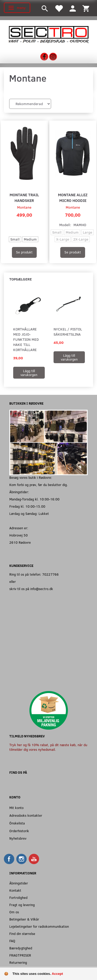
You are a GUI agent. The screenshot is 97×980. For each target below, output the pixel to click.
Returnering (18, 962)
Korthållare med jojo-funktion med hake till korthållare (26, 339)
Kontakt (15, 890)
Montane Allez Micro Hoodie (73, 197)
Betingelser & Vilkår (24, 919)
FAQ (12, 941)
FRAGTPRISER (20, 955)
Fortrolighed (18, 897)
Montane (24, 207)
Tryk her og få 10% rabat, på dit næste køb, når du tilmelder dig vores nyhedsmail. (48, 747)
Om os (14, 912)
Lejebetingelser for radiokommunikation (39, 926)
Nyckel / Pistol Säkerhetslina (68, 332)
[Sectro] (48, 34)
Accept (57, 974)
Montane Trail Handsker (24, 197)
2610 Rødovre (20, 542)
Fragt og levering (22, 905)
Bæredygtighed (21, 948)
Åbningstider (19, 883)
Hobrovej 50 (18, 535)
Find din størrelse (22, 934)
